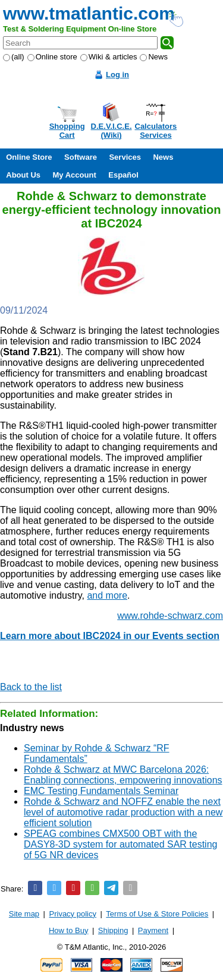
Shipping (113, 930)
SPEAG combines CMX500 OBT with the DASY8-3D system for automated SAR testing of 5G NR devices (120, 844)
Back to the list (31, 687)
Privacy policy (73, 914)
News (154, 57)
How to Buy (68, 930)
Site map (24, 914)
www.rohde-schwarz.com (170, 616)
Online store (52, 57)
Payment (153, 930)
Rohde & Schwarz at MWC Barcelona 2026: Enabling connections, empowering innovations (123, 775)
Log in (117, 75)
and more (107, 595)
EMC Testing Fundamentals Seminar (101, 791)
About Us (23, 175)
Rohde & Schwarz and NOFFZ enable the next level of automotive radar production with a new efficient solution (123, 812)
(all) (14, 57)
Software (81, 157)
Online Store (29, 157)
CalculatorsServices (156, 131)
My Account (75, 175)
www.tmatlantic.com (89, 13)
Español (123, 175)
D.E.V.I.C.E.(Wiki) (111, 131)
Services (125, 157)
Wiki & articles (109, 57)
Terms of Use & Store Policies (157, 914)
